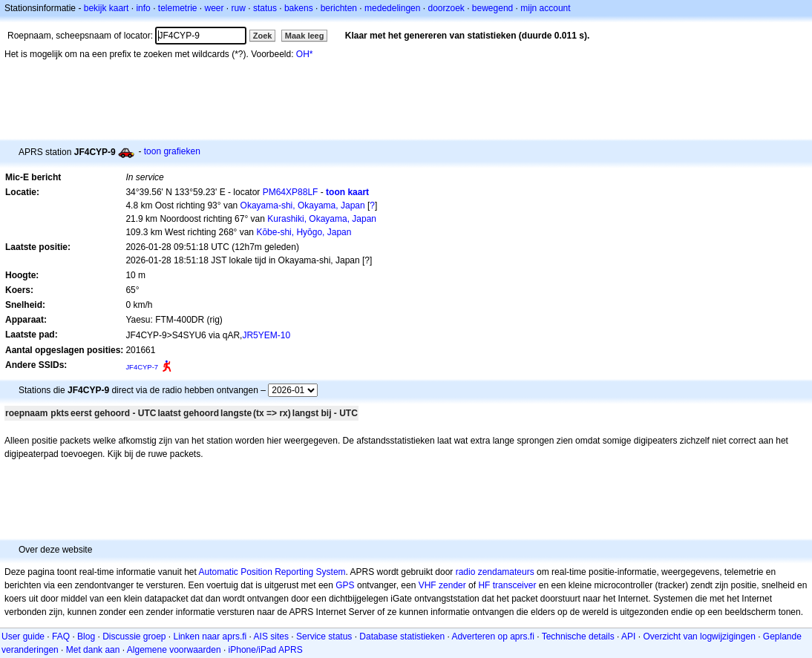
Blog (86, 636)
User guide (23, 636)
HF (484, 585)
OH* (305, 54)
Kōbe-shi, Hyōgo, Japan (304, 232)
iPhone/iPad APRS (266, 650)
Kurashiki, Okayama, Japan (322, 219)
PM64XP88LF (291, 192)
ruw (239, 8)
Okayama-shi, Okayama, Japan (303, 205)
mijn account (545, 8)
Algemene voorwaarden (174, 650)
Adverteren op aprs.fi (492, 636)
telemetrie (178, 8)
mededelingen (392, 8)
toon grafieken (172, 151)
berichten (339, 8)
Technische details (578, 636)
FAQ (61, 636)
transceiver (515, 585)
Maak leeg (305, 36)
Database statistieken (402, 636)
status (265, 8)
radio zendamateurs (495, 572)
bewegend (492, 8)
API (628, 636)
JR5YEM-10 (266, 335)
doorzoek (446, 8)
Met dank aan (93, 650)
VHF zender (442, 585)
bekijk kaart (107, 8)
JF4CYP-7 (142, 367)
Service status (324, 636)
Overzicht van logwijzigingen (699, 636)
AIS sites (271, 636)
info (143, 8)
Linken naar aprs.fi (210, 636)
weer (215, 8)
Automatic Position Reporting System (272, 572)
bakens (299, 8)
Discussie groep (134, 636)
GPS (345, 585)
